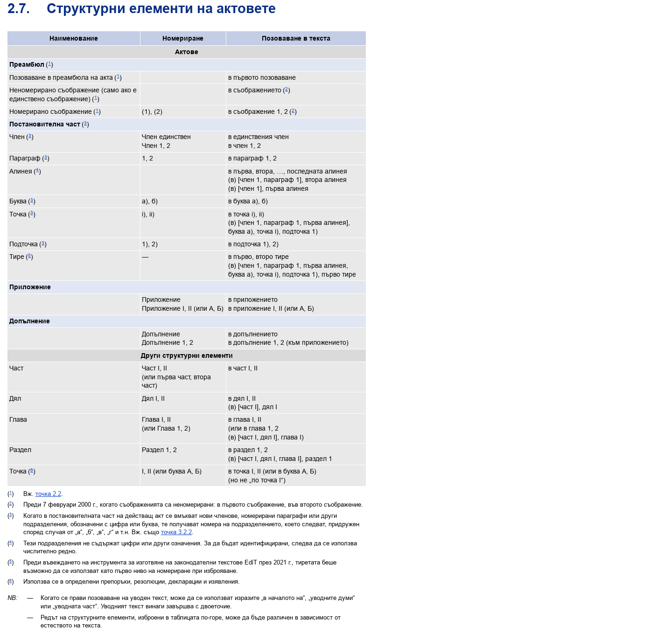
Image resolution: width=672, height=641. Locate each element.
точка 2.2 (48, 494)
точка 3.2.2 (176, 532)
